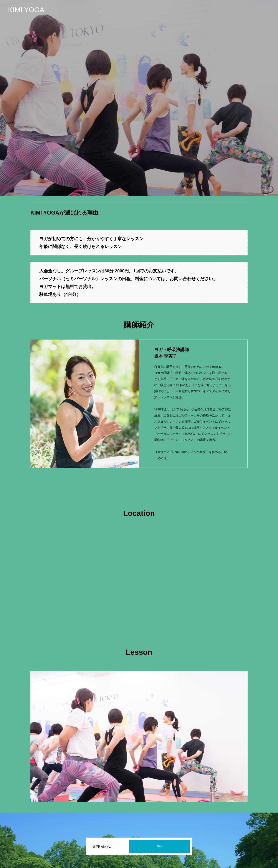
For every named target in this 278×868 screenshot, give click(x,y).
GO (159, 846)
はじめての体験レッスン (253, 10)
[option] (139, 98)
